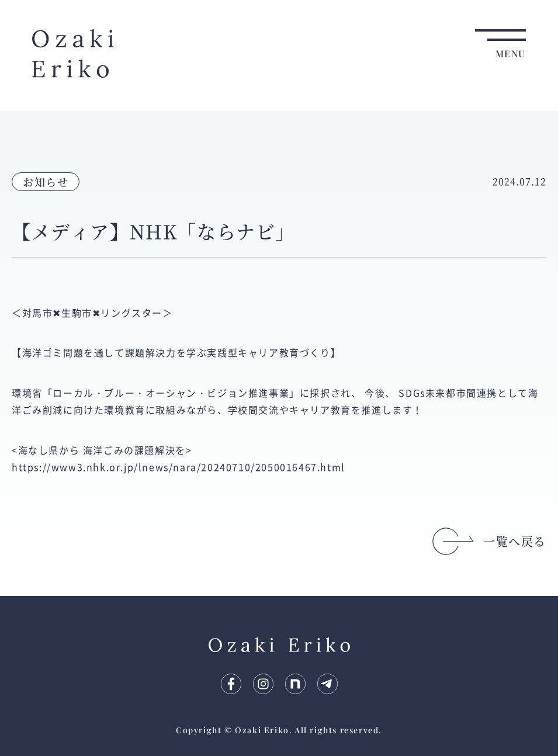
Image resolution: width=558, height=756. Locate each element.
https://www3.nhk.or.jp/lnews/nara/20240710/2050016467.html (179, 467)
